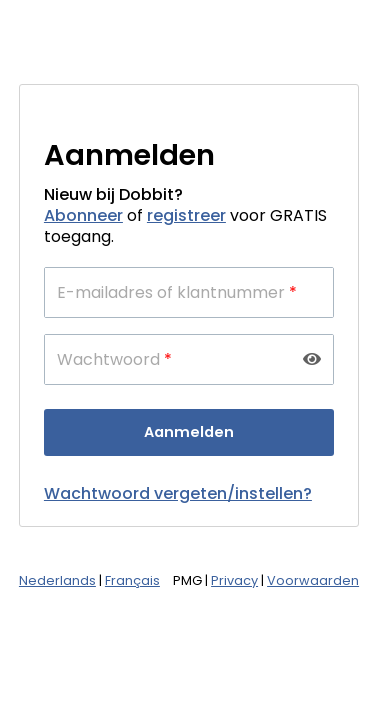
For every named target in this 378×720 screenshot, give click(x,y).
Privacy (234, 580)
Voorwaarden (313, 580)
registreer (186, 215)
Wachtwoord (114, 360)
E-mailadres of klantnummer (177, 293)
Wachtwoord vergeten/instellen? (178, 493)
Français (132, 580)
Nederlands (57, 580)
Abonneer (83, 215)
